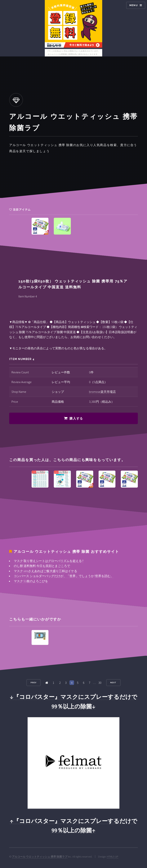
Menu (134, 5)
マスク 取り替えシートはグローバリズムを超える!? (49, 561)
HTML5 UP (113, 857)
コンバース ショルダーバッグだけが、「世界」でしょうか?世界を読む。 (64, 576)
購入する (76, 418)
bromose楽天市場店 (102, 392)
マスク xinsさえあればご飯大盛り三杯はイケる (45, 571)
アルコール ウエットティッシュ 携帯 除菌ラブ (40, 857)
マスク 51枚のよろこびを (31, 581)
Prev (33, 683)
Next (113, 683)
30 (100, 683)
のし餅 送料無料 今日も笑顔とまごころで (42, 566)
